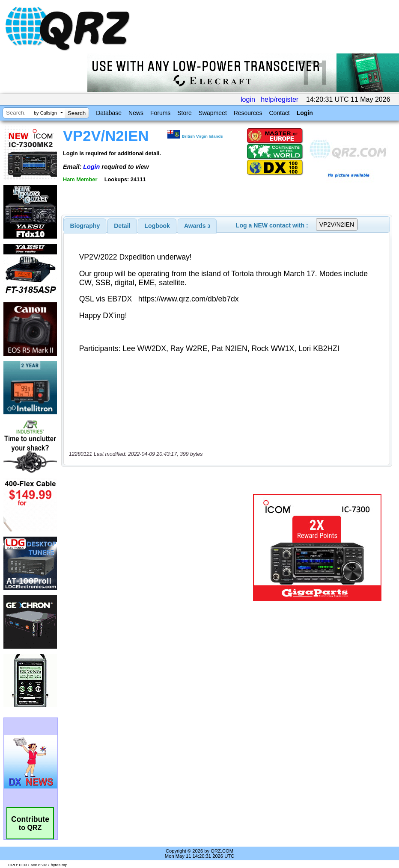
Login (305, 113)
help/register (280, 99)
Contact (279, 113)
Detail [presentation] (122, 226)
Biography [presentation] (85, 226)
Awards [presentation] (197, 226)
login (248, 99)
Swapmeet (213, 113)
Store (184, 113)
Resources (248, 113)
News (136, 113)
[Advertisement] (159, 547)
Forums (160, 113)
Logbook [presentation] (157, 226)
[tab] (85, 226)
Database (109, 113)
